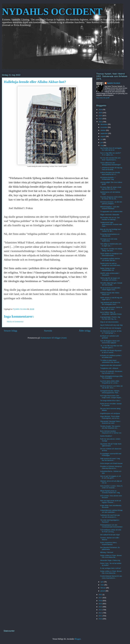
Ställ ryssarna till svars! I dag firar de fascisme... (110, 459)
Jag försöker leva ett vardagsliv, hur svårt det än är (111, 149)
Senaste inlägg (10, 331)
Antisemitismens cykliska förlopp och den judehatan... (111, 511)
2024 (101, 116)
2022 (101, 122)
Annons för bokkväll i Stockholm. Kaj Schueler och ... (111, 372)
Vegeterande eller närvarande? (111, 365)
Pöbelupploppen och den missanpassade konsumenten (111, 526)
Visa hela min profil (103, 98)
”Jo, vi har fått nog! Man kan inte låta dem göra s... (111, 347)
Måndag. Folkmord (107, 552)
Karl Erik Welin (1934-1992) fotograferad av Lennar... (110, 382)
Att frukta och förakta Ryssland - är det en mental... (111, 352)
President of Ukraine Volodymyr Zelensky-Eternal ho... (111, 467)
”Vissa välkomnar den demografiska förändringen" (110, 164)
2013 (101, 610)
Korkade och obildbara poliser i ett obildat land (111, 356)
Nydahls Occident (114, 83)
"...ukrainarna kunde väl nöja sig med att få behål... (111, 169)
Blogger (78, 639)
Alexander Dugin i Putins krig (110, 560)
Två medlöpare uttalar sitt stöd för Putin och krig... (110, 531)
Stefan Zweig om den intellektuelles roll (107, 269)
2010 (101, 619)
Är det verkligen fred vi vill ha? (110, 568)
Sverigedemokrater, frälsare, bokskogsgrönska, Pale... (110, 392)
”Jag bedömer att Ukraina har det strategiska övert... (110, 303)
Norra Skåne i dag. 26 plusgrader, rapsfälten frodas (111, 313)
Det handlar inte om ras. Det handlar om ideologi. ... (110, 219)
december (104, 124)
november (104, 127)
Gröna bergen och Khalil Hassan (111, 463)
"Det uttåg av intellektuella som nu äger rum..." (111, 245)
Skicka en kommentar (15, 322)
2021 (101, 595)
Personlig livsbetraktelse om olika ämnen (110, 235)
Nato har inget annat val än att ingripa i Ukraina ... (110, 502)
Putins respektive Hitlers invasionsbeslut (108, 544)
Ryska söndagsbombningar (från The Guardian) (111, 377)
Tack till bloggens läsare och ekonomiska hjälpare (110, 342)
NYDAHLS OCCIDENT (52, 12)
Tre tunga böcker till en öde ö (110, 401)
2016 (101, 601)
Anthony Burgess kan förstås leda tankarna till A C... (110, 173)
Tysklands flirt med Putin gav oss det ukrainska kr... (110, 516)
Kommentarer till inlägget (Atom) (54, 338)
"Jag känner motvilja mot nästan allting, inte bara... (111, 250)
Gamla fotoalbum (106, 436)
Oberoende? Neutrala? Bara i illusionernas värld (110, 422)
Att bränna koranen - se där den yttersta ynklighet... (111, 203)
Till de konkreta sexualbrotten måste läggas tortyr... (110, 289)
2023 (101, 119)
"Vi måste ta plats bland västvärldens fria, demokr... (110, 361)
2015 (101, 604)
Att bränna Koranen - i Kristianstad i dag (108, 178)
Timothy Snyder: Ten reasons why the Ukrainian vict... (110, 427)
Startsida (48, 331)
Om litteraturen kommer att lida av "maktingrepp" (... (111, 332)
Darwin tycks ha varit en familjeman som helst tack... (110, 264)
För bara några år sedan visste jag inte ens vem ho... (111, 188)
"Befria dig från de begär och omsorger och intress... (110, 279)
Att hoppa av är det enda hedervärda (109, 240)
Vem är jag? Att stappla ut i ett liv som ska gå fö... (110, 477)
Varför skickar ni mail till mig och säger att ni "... (111, 299)
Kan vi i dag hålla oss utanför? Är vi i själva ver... (110, 154)
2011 (101, 616)
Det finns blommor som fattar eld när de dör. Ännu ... (111, 387)
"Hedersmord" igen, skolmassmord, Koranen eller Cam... (111, 224)
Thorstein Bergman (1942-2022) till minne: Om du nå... (111, 198)
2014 (101, 607)
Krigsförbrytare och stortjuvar (110, 413)
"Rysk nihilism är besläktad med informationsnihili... (111, 255)
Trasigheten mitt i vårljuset (109, 368)
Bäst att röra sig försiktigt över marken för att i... (110, 230)
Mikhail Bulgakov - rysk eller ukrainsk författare (110, 208)
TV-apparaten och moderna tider (111, 212)
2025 (101, 113)
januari (103, 591)
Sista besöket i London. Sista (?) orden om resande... (111, 487)
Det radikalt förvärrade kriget (110, 535)
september (104, 133)
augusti (103, 136)
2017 (101, 598)
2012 (101, 613)
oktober (103, 130)
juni (102, 142)
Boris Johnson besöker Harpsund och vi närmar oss (111, 432)
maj (102, 145)
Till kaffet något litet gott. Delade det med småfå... (111, 284)
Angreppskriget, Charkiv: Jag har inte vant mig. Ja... (110, 318)
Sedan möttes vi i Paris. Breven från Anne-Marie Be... (111, 556)
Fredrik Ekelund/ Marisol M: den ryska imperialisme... (111, 577)
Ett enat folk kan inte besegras (110, 328)
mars (103, 585)
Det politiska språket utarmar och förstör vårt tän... (110, 259)
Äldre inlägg (85, 331)
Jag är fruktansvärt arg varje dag (111, 325)
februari (103, 588)
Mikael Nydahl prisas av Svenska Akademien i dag (110, 492)
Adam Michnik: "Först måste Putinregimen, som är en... (110, 417)
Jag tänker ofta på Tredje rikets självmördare (111, 445)
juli (102, 139)
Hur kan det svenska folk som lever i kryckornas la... (110, 159)
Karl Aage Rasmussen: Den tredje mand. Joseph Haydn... (111, 397)
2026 (101, 110)
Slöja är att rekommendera (109, 322)
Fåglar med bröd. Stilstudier (110, 215)
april (102, 582)
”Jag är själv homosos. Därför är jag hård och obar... (111, 308)
